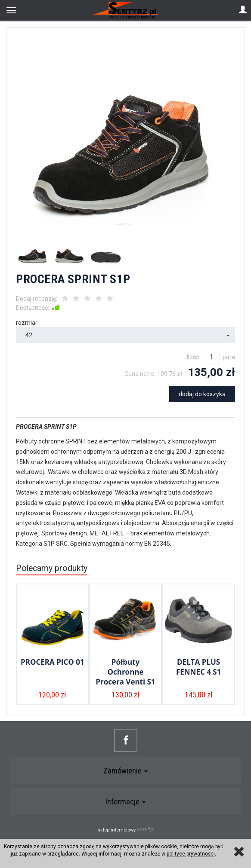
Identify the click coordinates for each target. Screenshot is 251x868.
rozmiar (27, 323)
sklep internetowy (126, 830)
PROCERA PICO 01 (53, 662)
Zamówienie (125, 771)
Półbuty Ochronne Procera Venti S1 (125, 672)
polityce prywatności (191, 854)
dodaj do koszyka (202, 394)
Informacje (125, 802)
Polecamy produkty (52, 568)
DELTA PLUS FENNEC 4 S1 (198, 667)
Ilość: (194, 357)
